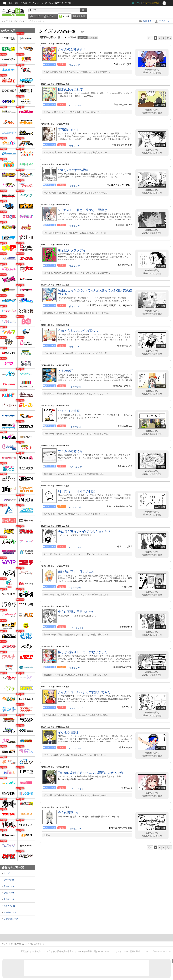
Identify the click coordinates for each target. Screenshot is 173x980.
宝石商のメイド (69, 130)
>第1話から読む (152, 70)
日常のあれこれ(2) (71, 90)
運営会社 (25, 951)
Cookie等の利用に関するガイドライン (95, 951)
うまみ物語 (66, 371)
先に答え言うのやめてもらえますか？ (84, 532)
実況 (51, 3)
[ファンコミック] (77, 628)
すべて (7, 873)
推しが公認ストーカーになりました (83, 652)
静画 (17, 3)
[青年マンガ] (75, 65)
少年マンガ (9, 880)
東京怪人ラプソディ (72, 250)
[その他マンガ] (76, 467)
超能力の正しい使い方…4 (76, 572)
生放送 (24, 3)
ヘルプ (47, 951)
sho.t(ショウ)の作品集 (73, 170)
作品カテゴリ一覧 (13, 868)
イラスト (51, 16)
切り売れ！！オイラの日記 (77, 491)
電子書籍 (81, 16)
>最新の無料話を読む (152, 73)
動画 (11, 3)
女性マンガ (9, 899)
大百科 (44, 3)
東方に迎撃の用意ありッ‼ (76, 612)
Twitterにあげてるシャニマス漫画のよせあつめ (90, 773)
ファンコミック (11, 919)
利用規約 (36, 951)
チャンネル (34, 3)
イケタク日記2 (68, 733)
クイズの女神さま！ (72, 49)
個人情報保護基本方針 (63, 951)
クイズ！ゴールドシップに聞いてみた (84, 692)
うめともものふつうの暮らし (78, 331)
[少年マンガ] (75, 186)
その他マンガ (10, 912)
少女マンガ (9, 893)
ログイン (136, 3)
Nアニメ (59, 3)
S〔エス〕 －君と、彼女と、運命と (83, 210)
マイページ (164, 21)
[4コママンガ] (75, 106)
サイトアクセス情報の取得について (132, 951)
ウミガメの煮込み (70, 451)
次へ (169, 38)
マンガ (66, 16)
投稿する (147, 21)
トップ (37, 16)
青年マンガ (9, 886)
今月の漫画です (69, 813)
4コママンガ (9, 906)
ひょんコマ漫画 (69, 411)
